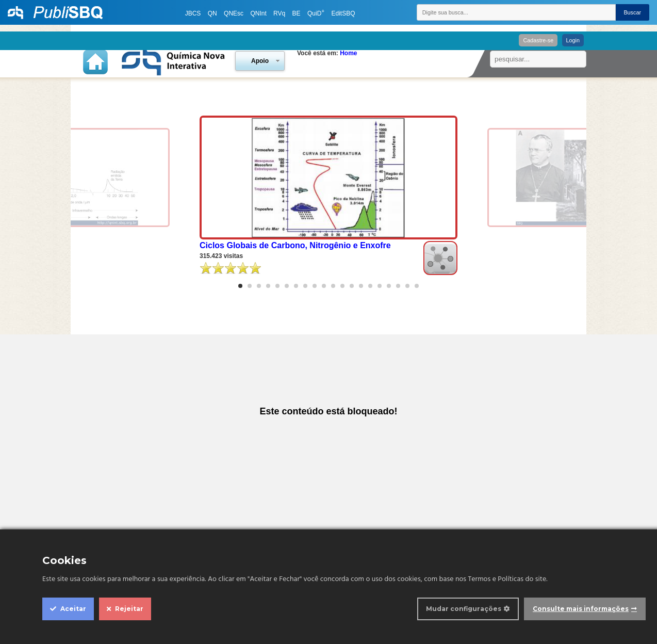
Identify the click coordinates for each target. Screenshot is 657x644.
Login (573, 40)
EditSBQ (343, 13)
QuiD (316, 13)
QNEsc (234, 13)
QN (212, 13)
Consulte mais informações (581, 609)
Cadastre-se (538, 40)
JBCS (193, 13)
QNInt (258, 13)
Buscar (632, 12)
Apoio (260, 61)
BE (297, 13)
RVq (279, 13)
